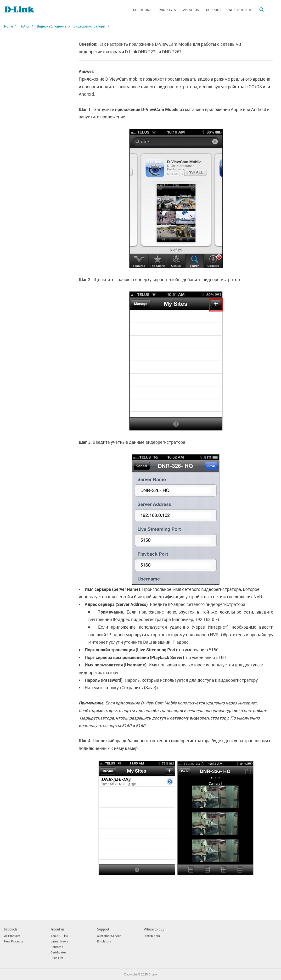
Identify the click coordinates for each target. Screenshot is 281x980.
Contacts (57, 947)
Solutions (142, 10)
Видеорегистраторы (90, 26)
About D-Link (59, 936)
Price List (57, 958)
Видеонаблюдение (52, 26)
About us (191, 10)
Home (8, 26)
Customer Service (109, 936)
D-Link (153, 974)
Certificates (59, 952)
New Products (14, 941)
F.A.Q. (25, 26)
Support (214, 10)
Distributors (152, 936)
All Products (12, 936)
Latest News (59, 941)
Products (167, 10)
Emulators (104, 941)
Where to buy (240, 10)
